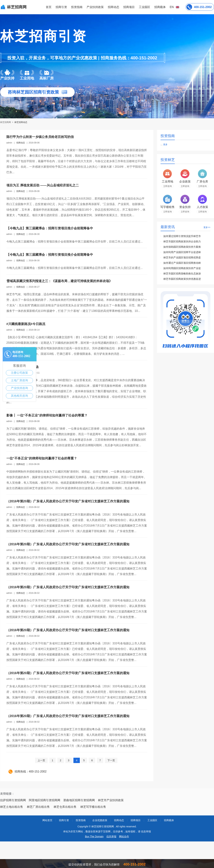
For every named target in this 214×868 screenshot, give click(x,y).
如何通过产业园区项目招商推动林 (182, 263)
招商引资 (61, 7)
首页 (49, 7)
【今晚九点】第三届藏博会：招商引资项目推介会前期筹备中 (50, 228)
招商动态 (114, 7)
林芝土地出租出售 (12, 807)
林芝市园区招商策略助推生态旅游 (182, 274)
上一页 (41, 760)
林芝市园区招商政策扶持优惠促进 (182, 279)
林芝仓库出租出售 (65, 807)
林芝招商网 (6, 122)
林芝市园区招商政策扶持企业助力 (182, 241)
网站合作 (124, 836)
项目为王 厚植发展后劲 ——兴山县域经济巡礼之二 (43, 185)
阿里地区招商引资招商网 (45, 800)
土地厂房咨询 (19, 380)
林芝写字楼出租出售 (93, 807)
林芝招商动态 (21, 122)
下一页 (111, 760)
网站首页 (47, 820)
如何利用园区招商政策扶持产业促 (182, 268)
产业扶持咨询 (19, 388)
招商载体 (169, 820)
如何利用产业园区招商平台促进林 (182, 252)
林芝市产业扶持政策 (111, 800)
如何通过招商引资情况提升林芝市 (182, 236)
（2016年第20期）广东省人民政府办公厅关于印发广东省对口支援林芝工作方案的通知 (68, 501)
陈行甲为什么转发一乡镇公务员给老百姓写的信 (40, 137)
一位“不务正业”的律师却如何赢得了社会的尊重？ (42, 458)
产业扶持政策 (95, 7)
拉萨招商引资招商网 (13, 800)
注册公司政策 (19, 373)
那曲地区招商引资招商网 (79, 800)
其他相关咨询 (19, 396)
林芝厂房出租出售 (38, 807)
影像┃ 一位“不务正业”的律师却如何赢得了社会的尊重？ (47, 415)
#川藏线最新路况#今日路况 (26, 324)
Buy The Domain (94, 836)
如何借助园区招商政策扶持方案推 (182, 247)
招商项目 (129, 7)
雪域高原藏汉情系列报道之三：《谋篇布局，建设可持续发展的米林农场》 (59, 281)
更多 (165, 145)
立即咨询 (167, 186)
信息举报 (111, 836)
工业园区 (145, 7)
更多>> (207, 227)
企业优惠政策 (100, 820)
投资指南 (77, 7)
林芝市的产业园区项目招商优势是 (182, 257)
